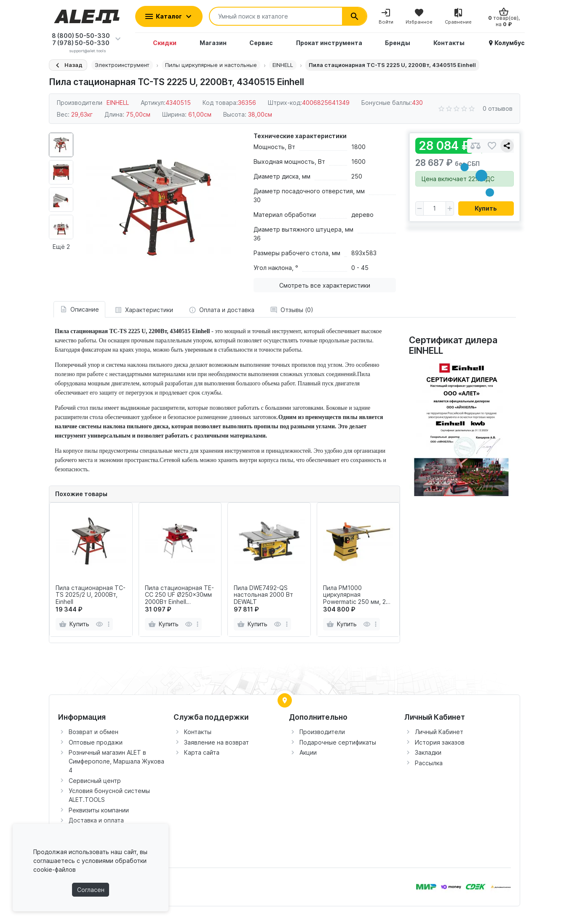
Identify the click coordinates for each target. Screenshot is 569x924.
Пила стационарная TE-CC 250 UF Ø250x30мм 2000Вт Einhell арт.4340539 (179, 595)
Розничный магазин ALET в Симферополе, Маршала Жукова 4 (116, 761)
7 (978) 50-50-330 (81, 43)
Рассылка (429, 763)
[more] (109, 624)
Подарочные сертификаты (338, 742)
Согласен (91, 890)
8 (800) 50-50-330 (81, 36)
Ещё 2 (61, 247)
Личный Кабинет (439, 732)
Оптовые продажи (96, 742)
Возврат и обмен (93, 732)
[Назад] (68, 65)
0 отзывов (498, 108)
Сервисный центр (95, 781)
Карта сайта (202, 752)
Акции (308, 752)
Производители (322, 732)
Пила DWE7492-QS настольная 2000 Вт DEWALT (263, 595)
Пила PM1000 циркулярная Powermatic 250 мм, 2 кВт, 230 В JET (354, 595)
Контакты (198, 732)
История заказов (440, 742)
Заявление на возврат (216, 742)
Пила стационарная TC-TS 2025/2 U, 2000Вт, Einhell (91, 595)
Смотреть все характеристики (325, 285)
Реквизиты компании (99, 810)
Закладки (428, 752)
